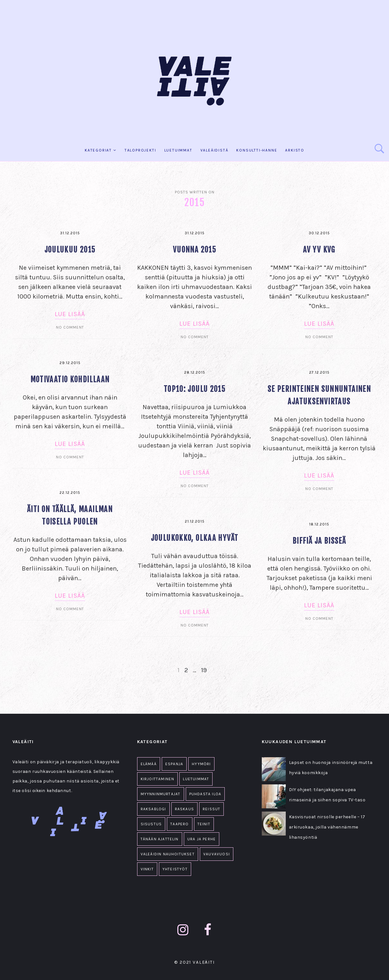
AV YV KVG (319, 250)
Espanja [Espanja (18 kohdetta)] (174, 764)
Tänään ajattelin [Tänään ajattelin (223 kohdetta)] (160, 839)
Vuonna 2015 (194, 250)
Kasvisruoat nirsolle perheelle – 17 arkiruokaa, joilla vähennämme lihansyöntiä (327, 827)
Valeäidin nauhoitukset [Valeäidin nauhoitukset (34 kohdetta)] (168, 854)
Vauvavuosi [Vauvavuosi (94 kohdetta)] (217, 854)
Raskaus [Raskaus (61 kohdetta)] (184, 809)
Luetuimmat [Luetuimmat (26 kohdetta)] (196, 779)
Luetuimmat (178, 150)
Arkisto (295, 150)
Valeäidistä (214, 150)
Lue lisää (70, 314)
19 (204, 670)
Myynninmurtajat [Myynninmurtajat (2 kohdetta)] (161, 794)
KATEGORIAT (98, 150)
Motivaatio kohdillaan (70, 380)
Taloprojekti (140, 150)
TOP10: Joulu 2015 (194, 389)
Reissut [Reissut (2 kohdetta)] (211, 809)
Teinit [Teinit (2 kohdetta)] (204, 824)
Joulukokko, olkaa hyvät (195, 538)
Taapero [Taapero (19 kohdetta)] (179, 824)
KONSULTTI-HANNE (257, 150)
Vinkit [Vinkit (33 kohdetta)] (147, 869)
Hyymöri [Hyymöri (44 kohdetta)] (201, 764)
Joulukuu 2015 (70, 250)
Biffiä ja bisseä (319, 541)
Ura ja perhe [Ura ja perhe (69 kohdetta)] (202, 839)
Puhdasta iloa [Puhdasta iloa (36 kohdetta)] (205, 794)
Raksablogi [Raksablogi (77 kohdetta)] (153, 809)
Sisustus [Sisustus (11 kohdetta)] (151, 824)
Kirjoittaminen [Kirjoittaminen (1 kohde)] (158, 779)
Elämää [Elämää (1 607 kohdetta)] (149, 764)
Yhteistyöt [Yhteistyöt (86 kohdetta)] (175, 869)
